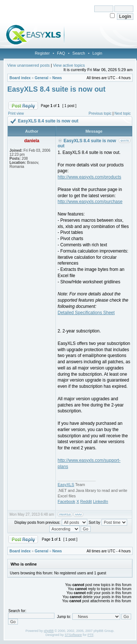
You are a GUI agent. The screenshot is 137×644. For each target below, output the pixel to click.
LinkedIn (100, 501)
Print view (16, 113)
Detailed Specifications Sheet (86, 313)
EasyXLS (66, 485)
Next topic (122, 113)
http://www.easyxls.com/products (90, 177)
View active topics (69, 65)
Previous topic (100, 113)
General (41, 78)
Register (42, 53)
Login (97, 53)
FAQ (61, 53)
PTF (91, 635)
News (57, 78)
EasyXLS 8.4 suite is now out (56, 89)
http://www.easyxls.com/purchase (90, 202)
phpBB (49, 631)
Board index (20, 78)
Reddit (86, 501)
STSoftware (73, 635)
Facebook (66, 501)
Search (79, 53)
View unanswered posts (28, 65)
